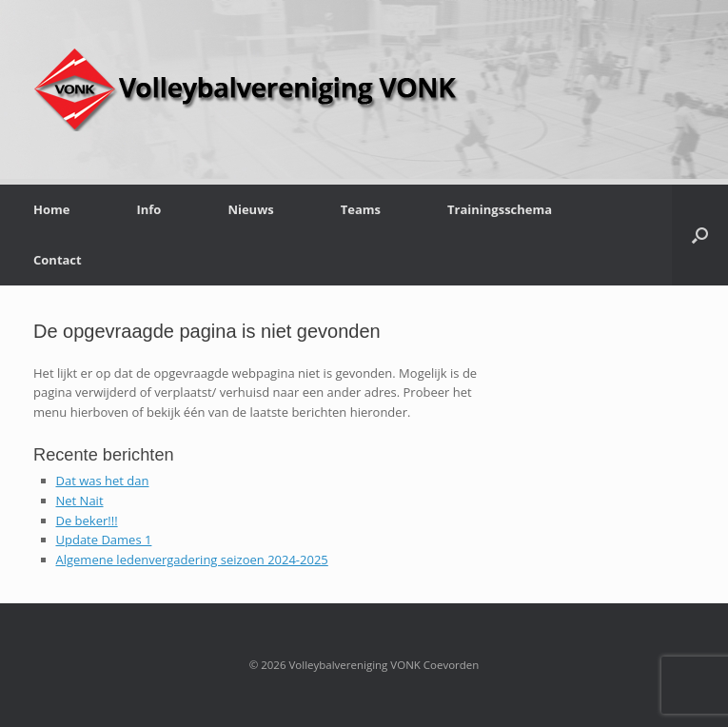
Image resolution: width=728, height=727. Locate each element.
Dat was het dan (103, 481)
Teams (361, 209)
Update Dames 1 (104, 540)
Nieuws (250, 209)
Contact (58, 260)
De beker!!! (87, 521)
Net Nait (80, 501)
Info (148, 209)
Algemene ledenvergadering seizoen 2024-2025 (192, 560)
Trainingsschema (500, 209)
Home (51, 209)
